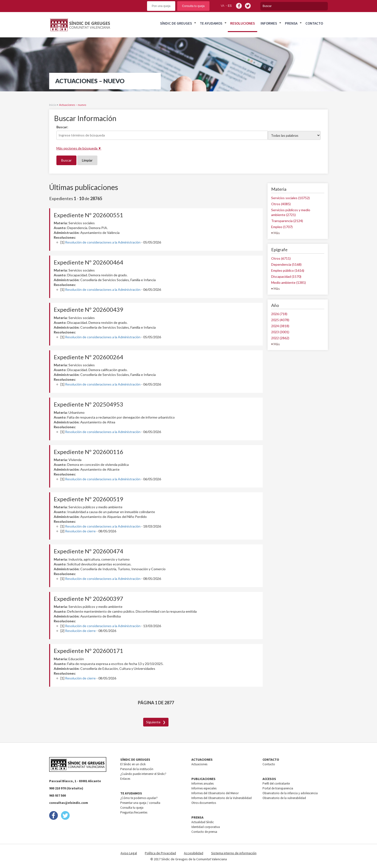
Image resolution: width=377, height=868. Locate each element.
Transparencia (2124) (287, 221)
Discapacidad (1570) (286, 276)
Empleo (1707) (282, 227)
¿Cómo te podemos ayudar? (139, 798)
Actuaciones (199, 764)
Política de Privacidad (160, 853)
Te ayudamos (211, 23)
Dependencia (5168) (286, 264)
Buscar (66, 160)
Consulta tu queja (193, 6)
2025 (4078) (280, 320)
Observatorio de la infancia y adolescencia (290, 793)
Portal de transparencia (278, 788)
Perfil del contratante (276, 783)
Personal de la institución (137, 769)
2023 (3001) (280, 332)
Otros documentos (204, 803)
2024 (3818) (280, 326)
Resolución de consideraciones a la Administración (103, 242)
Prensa (291, 23)
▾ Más (276, 233)
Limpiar (87, 160)
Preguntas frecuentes (134, 812)
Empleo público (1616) (288, 270)
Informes (269, 23)
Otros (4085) (281, 204)
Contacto (314, 23)
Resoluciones (242, 23)
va (223, 6)
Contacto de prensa (204, 832)
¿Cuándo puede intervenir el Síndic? (143, 774)
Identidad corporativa (206, 827)
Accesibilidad (194, 853)
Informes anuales (202, 783)
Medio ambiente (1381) (289, 282)
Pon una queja (161, 6)
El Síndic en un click (133, 764)
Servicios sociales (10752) (290, 198)
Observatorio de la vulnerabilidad (284, 798)
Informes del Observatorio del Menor (215, 793)
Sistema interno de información (234, 853)
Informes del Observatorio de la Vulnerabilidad (222, 798)
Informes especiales (204, 788)
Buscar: (62, 127)
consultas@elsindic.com (69, 803)
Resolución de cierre (80, 531)
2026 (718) (279, 314)
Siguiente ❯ (156, 722)
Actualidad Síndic (203, 822)
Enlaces (125, 779)
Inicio (53, 105)
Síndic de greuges (176, 23)
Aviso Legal (129, 853)
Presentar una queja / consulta (140, 803)
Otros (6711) (281, 258)
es (230, 6)
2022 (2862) (280, 338)
